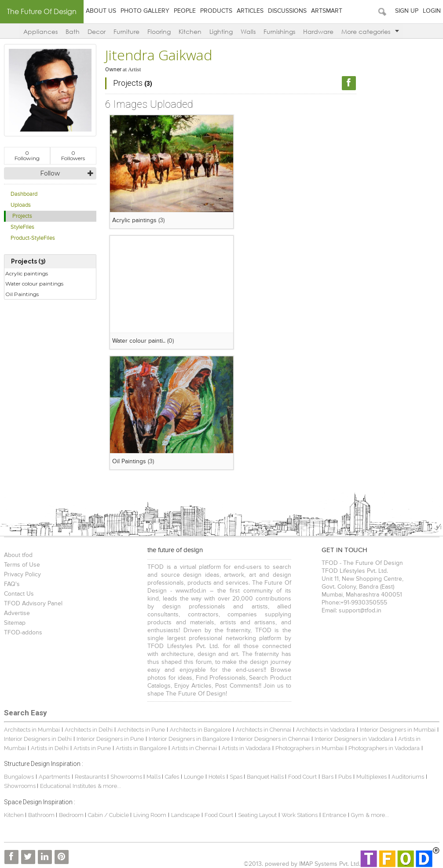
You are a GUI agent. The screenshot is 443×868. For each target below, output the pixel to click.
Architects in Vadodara (326, 730)
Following (27, 156)
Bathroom (42, 815)
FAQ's (12, 584)
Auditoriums (408, 777)
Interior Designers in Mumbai (398, 730)
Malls (154, 777)
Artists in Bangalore (141, 748)
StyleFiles (22, 227)
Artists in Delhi (50, 748)
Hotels (217, 777)
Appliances (40, 31)
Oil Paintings (22, 294)
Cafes (172, 777)
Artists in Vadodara (246, 748)
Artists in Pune (92, 748)
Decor (97, 31)
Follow (50, 173)
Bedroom (72, 815)
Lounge (194, 777)
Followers (73, 156)
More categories (370, 31)
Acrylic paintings (27, 273)
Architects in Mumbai (32, 730)
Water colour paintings (34, 284)
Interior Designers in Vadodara (354, 739)
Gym (357, 815)
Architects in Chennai (264, 730)
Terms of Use (22, 565)
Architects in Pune (141, 730)
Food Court (302, 777)
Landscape (185, 815)
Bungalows (19, 777)
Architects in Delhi (89, 730)
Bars (328, 777)
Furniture (126, 31)
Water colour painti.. (139, 341)
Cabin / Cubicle (109, 815)
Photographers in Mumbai (309, 748)
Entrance (334, 815)
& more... (109, 786)
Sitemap (15, 623)
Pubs (345, 777)
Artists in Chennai (194, 748)
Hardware (318, 31)
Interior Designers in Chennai (272, 739)
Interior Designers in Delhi (38, 739)
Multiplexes (372, 777)
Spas (237, 777)
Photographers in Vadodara (384, 748)
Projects (22, 216)
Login (432, 11)
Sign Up (407, 11)
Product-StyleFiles (33, 238)
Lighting (221, 31)
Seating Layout (257, 815)
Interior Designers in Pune (110, 739)
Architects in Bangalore (200, 730)
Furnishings (279, 31)
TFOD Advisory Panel (33, 604)
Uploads (21, 205)
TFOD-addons (23, 633)
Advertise (17, 613)
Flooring (159, 31)
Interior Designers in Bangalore (189, 739)
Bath (73, 31)
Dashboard (24, 194)
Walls (248, 31)
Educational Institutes (68, 786)
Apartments (54, 777)
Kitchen (190, 31)
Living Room (150, 815)
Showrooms (127, 777)
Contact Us (19, 594)
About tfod (18, 555)
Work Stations (300, 815)
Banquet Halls (266, 777)
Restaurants (91, 777)
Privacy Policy (22, 575)
